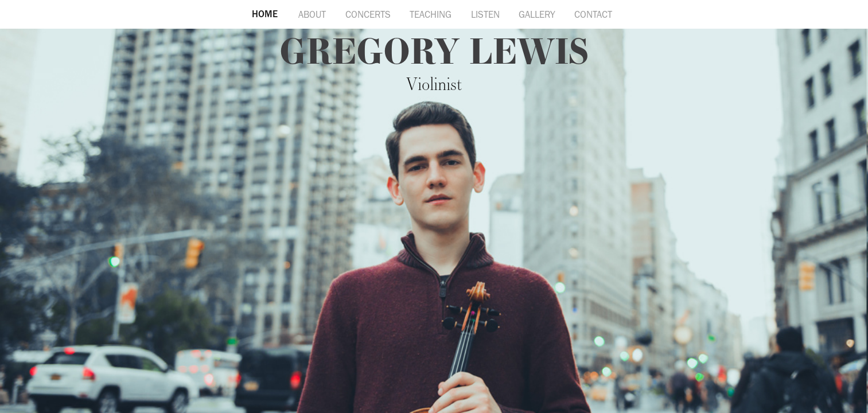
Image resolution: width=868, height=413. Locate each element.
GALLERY (537, 14)
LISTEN (485, 14)
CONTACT (593, 14)
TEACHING (431, 14)
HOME (265, 14)
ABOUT (312, 14)
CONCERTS (368, 14)
